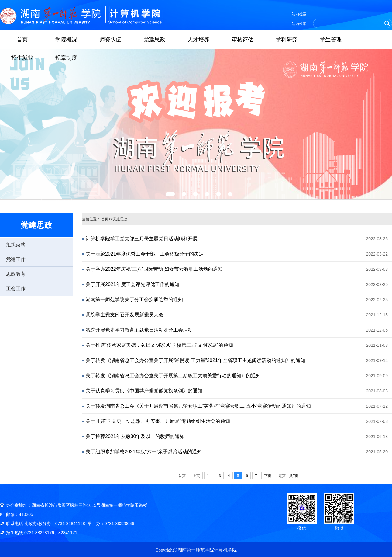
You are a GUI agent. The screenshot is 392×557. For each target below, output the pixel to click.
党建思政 (154, 40)
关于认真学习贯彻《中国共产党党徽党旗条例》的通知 (144, 391)
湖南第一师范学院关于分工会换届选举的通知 (134, 299)
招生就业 (22, 58)
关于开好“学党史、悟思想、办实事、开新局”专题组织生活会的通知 (158, 421)
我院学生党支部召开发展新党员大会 (125, 315)
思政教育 (16, 274)
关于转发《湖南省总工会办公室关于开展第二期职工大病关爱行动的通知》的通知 (173, 376)
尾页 (282, 476)
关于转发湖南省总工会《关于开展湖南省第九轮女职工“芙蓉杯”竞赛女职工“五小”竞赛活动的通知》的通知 (198, 406)
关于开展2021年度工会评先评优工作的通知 (132, 284)
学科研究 (287, 40)
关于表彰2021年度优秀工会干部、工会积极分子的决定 (145, 254)
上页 (196, 476)
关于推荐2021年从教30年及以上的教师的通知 (135, 436)
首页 (22, 40)
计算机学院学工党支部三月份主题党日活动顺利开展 (142, 239)
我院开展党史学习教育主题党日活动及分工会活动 (139, 330)
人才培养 (198, 40)
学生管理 (331, 40)
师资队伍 (110, 40)
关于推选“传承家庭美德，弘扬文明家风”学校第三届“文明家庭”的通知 (159, 345)
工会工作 (16, 289)
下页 (268, 476)
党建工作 (16, 259)
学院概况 (66, 40)
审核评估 (242, 40)
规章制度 (66, 58)
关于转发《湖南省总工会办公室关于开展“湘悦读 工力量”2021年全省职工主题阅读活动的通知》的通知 (196, 360)
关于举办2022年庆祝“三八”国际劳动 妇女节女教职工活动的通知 (154, 269)
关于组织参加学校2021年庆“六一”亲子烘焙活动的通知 (144, 452)
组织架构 (16, 245)
